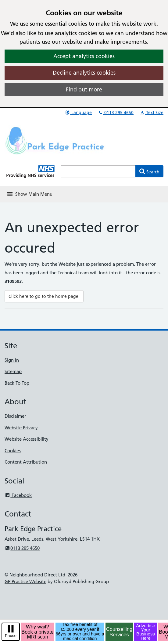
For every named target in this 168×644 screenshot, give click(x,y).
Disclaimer (15, 416)
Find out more (84, 89)
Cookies (13, 451)
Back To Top (17, 383)
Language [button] (78, 113)
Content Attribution (26, 462)
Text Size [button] (151, 113)
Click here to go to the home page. (44, 296)
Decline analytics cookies (84, 73)
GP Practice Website (25, 581)
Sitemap (13, 371)
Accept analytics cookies (84, 56)
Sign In (12, 360)
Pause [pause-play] (11, 636)
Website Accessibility (27, 439)
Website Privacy (21, 428)
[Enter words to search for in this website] (98, 171)
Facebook (18, 495)
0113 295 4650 (116, 113)
